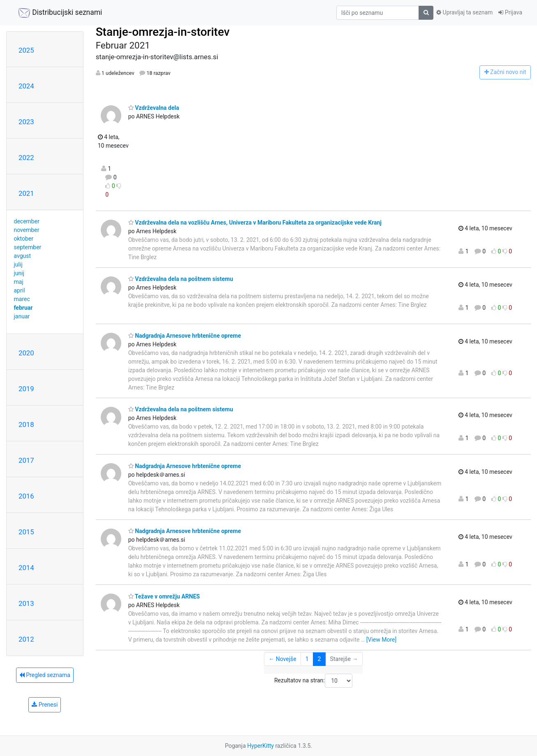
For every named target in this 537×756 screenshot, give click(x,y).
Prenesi (45, 705)
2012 (26, 639)
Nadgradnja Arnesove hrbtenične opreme (185, 336)
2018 (26, 424)
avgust (23, 256)
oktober (24, 239)
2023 (26, 122)
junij (19, 273)
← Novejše (282, 659)
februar (23, 308)
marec (22, 299)
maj (19, 282)
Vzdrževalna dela (154, 108)
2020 (26, 353)
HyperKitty (260, 746)
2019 (26, 389)
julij (18, 264)
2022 (26, 158)
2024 (26, 86)
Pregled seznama (45, 675)
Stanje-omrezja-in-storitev (163, 32)
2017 (26, 460)
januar (22, 316)
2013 (26, 603)
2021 (26, 193)
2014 (26, 568)
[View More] (381, 640)
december (27, 221)
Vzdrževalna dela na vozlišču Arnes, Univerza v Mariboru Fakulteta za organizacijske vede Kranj (255, 223)
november (27, 230)
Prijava (510, 12)
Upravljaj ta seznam (464, 12)
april (20, 290)
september (28, 247)
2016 (26, 496)
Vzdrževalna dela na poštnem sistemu (181, 279)
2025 (26, 50)
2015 (26, 532)
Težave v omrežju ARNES (164, 596)
